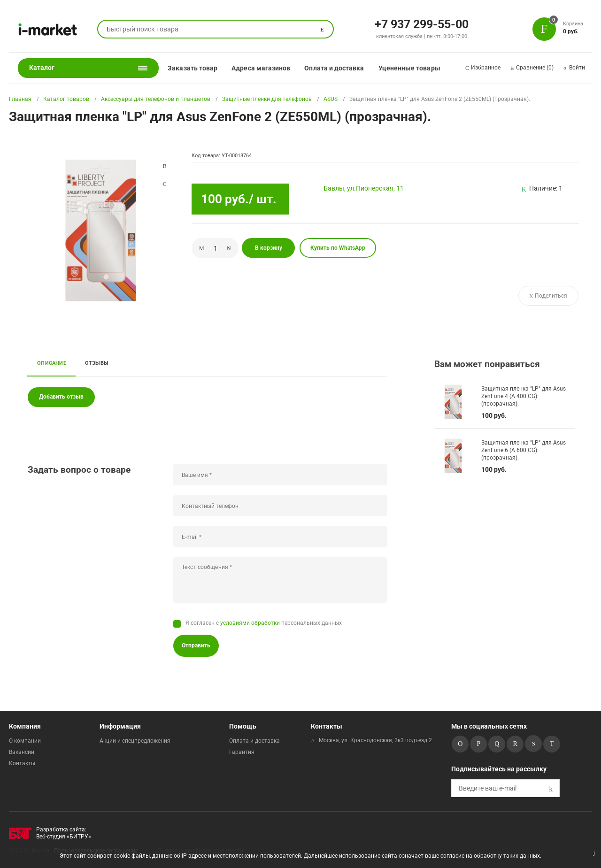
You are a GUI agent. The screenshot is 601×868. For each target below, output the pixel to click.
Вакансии (22, 752)
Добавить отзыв (61, 397)
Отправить (196, 645)
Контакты (22, 763)
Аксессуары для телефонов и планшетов (156, 99)
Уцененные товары (409, 68)
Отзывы (97, 363)
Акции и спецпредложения (135, 741)
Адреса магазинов (261, 68)
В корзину (269, 248)
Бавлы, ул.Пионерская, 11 (364, 188)
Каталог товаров (66, 99)
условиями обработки (250, 623)
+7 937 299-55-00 (422, 23)
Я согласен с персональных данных (264, 623)
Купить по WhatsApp (338, 248)
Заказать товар (193, 68)
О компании (25, 741)
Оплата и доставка (334, 68)
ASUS (331, 99)
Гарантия (242, 752)
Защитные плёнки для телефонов (267, 99)
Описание (52, 363)
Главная (20, 99)
